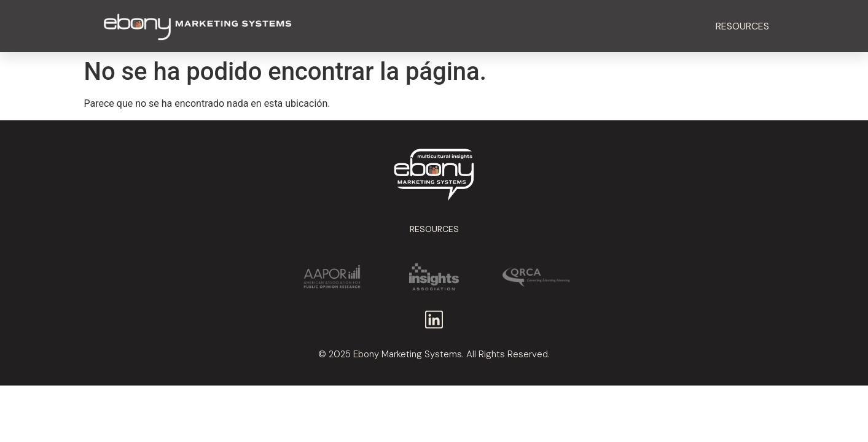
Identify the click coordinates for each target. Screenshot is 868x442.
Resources (742, 26)
